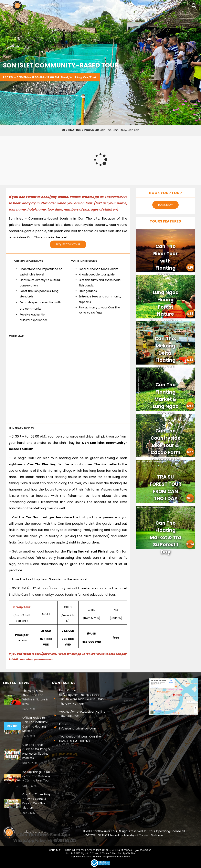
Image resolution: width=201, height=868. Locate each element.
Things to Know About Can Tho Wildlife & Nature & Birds (35, 697)
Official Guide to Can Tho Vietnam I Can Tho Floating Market (35, 724)
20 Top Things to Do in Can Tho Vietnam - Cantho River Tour (36, 776)
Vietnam (157, 835)
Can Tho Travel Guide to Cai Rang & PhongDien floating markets (36, 751)
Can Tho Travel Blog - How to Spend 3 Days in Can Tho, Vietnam (36, 801)
